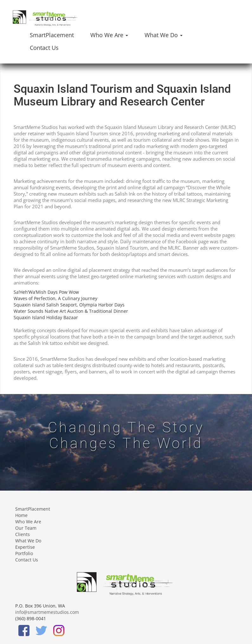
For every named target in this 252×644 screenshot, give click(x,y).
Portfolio (24, 553)
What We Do (28, 541)
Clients (23, 534)
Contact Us (44, 48)
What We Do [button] (164, 35)
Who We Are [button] (109, 35)
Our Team (26, 528)
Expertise (25, 547)
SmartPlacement (52, 35)
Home (21, 515)
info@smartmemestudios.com (47, 612)
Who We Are (28, 522)
